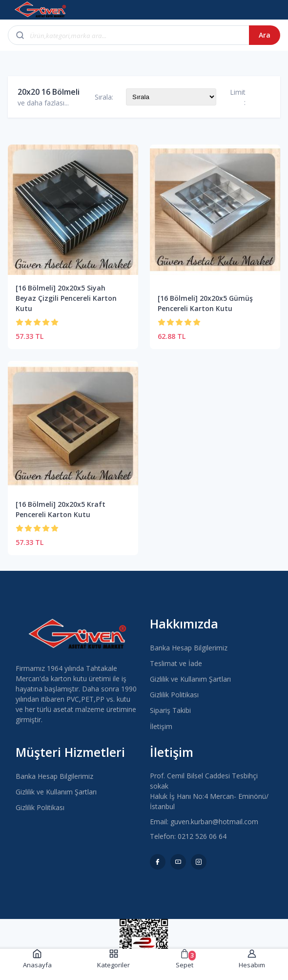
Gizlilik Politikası (174, 695)
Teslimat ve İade (176, 663)
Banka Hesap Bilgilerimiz (189, 648)
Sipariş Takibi (170, 710)
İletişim (161, 726)
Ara (265, 35)
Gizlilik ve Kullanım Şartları (190, 679)
